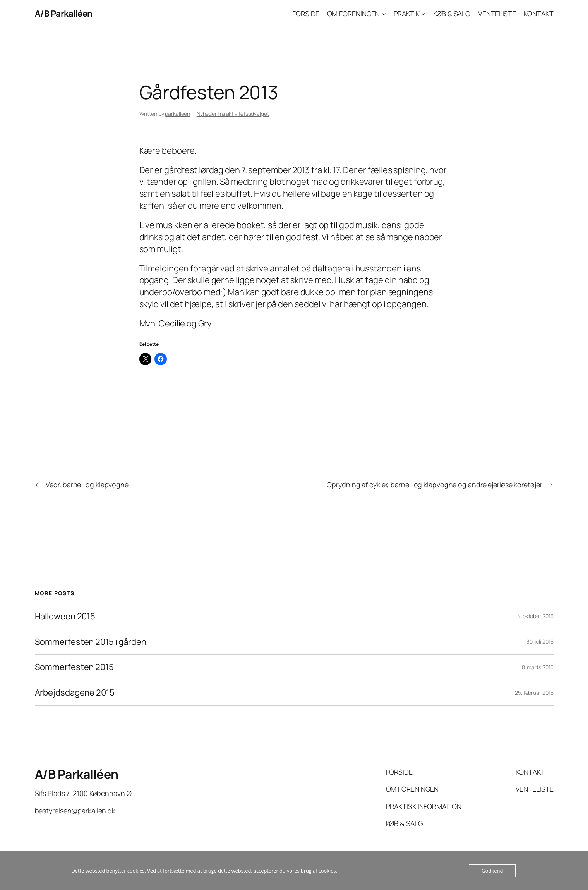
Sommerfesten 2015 (74, 667)
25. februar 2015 (534, 693)
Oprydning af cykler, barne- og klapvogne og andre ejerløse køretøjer (434, 485)
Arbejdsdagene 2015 (75, 693)
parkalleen (177, 114)
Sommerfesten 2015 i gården (91, 642)
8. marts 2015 (538, 667)
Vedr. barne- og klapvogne (87, 485)
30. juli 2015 (540, 642)
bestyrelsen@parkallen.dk (75, 811)
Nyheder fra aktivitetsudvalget (233, 114)
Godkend (492, 871)
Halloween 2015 (65, 616)
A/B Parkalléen (64, 14)
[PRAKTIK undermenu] (423, 14)
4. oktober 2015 (535, 616)
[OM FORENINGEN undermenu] (384, 14)
